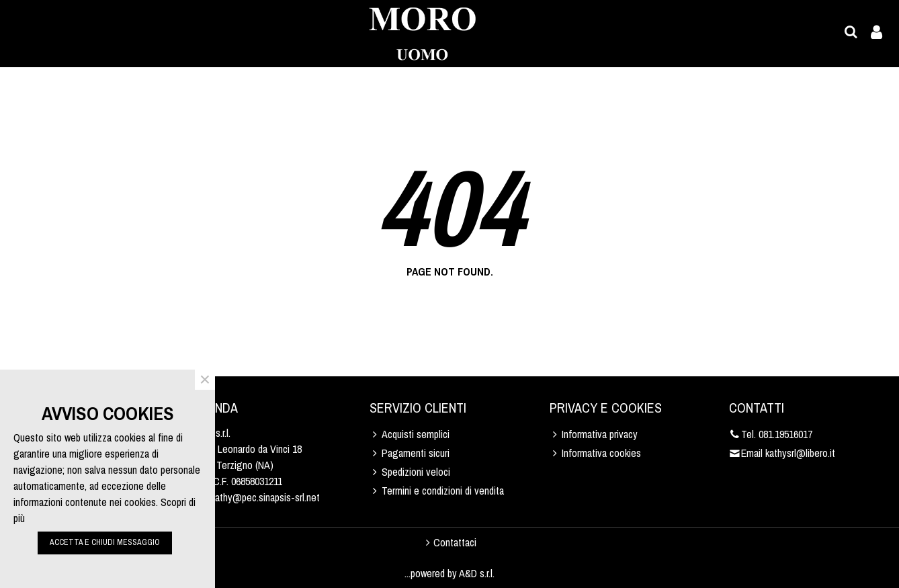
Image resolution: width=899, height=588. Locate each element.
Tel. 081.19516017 (771, 434)
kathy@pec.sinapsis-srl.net (265, 497)
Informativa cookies (595, 453)
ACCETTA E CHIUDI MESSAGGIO (105, 542)
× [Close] (205, 380)
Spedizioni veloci (410, 472)
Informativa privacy (594, 434)
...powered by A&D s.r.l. (449, 573)
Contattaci (449, 542)
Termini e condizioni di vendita (437, 491)
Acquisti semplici (410, 434)
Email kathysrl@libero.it (782, 453)
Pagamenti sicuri (410, 453)
